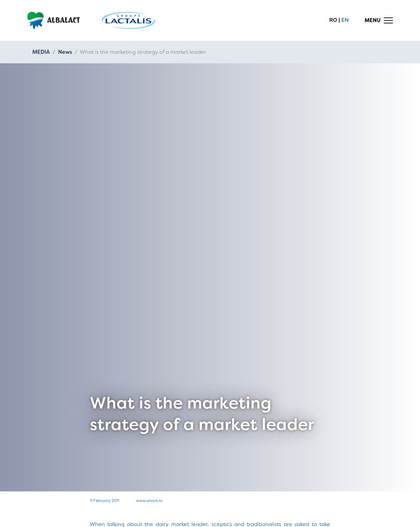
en (345, 20)
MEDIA (41, 52)
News (65, 52)
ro (333, 20)
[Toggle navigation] (379, 20)
